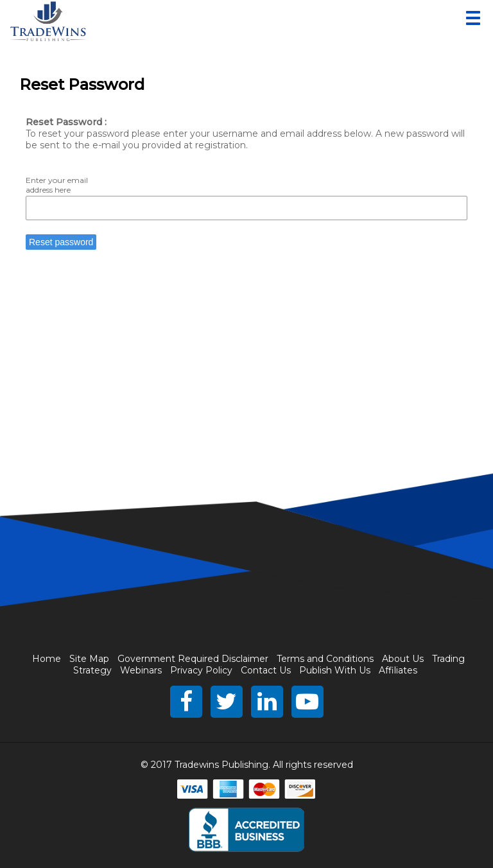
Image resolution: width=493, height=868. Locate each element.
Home (47, 659)
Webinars (141, 670)
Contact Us (266, 670)
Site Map (89, 659)
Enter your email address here (57, 185)
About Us (403, 659)
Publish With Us (335, 670)
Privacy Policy (201, 670)
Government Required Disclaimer (193, 659)
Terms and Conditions (325, 659)
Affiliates (398, 670)
